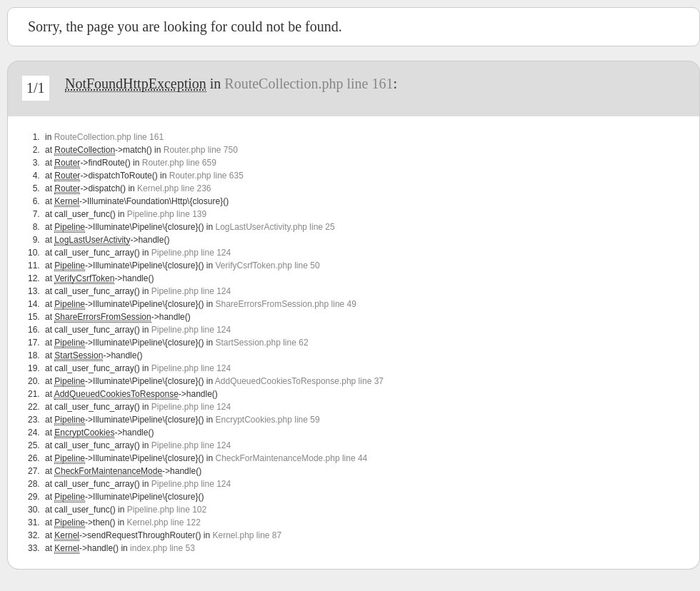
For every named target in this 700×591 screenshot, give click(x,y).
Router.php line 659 (179, 163)
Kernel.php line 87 (247, 535)
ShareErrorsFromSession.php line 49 (285, 304)
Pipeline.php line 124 (191, 253)
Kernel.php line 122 (163, 522)
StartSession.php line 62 (261, 343)
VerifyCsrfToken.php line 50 (267, 266)
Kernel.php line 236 (174, 188)
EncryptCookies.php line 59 (267, 420)
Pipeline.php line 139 (167, 214)
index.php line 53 (162, 548)
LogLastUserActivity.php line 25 (275, 227)
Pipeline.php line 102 (167, 510)
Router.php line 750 (201, 150)
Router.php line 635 (206, 176)
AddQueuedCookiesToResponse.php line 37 (299, 381)
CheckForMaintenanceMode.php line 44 (291, 458)
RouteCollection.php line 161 (309, 84)
